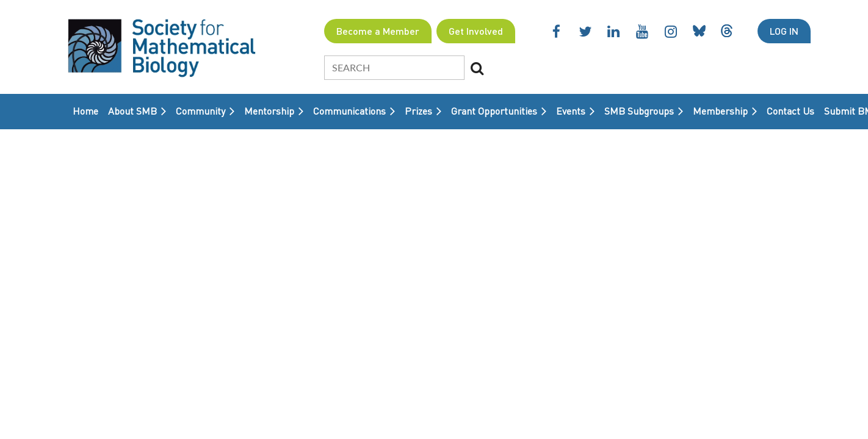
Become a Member (378, 31)
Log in (784, 31)
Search (477, 68)
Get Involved (476, 31)
